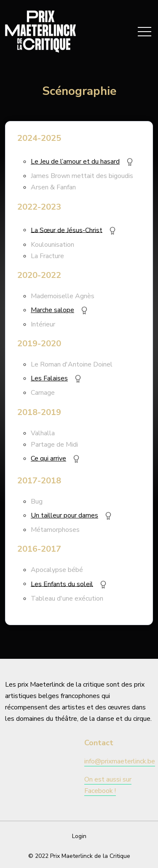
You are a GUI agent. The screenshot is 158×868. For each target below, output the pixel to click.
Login (79, 836)
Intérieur (43, 324)
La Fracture (47, 256)
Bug (37, 501)
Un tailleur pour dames (64, 515)
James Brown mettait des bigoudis (82, 176)
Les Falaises (49, 378)
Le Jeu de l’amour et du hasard (75, 162)
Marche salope (52, 310)
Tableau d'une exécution (67, 598)
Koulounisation (52, 245)
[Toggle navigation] (145, 32)
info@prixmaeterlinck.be (120, 761)
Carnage (43, 393)
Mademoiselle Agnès (63, 296)
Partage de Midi (54, 445)
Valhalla (43, 433)
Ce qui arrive (48, 458)
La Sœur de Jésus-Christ (67, 230)
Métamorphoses (55, 530)
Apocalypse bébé (57, 570)
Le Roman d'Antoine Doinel (72, 364)
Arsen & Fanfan (53, 187)
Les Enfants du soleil (62, 584)
